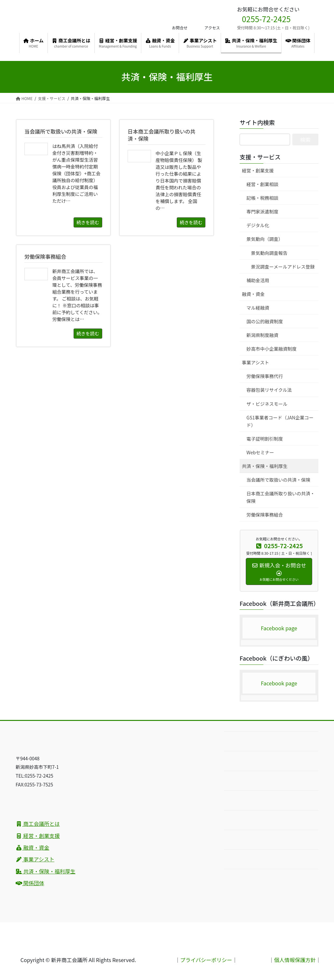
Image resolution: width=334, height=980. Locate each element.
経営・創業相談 (262, 184)
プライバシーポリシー (206, 960)
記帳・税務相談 (262, 198)
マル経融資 (258, 308)
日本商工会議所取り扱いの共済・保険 (281, 497)
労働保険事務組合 (265, 515)
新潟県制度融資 (262, 335)
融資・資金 (253, 294)
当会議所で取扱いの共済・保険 (278, 480)
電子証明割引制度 (265, 439)
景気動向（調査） (265, 239)
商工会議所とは (38, 824)
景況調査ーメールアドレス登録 (283, 267)
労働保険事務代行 (265, 376)
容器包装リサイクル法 (269, 390)
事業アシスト (255, 362)
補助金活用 (258, 280)
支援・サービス (260, 157)
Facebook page (279, 628)
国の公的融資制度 (265, 321)
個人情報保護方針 (295, 960)
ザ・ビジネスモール (267, 404)
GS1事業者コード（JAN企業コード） (280, 421)
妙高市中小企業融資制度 (271, 349)
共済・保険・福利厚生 (265, 466)
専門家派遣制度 (262, 212)
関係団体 (30, 883)
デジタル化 (258, 225)
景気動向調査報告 (269, 253)
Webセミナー (260, 452)
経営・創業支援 (258, 170)
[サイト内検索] (265, 139)
